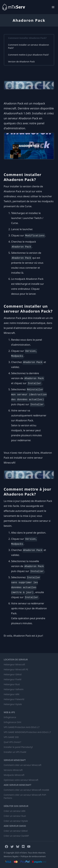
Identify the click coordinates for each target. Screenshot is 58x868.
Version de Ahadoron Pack (21, 62)
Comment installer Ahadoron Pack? (27, 38)
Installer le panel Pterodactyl (18, 747)
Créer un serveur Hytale (16, 821)
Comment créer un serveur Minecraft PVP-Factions (25, 796)
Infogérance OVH (12, 722)
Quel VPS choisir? (12, 742)
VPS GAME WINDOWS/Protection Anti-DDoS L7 (27, 732)
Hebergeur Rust (12, 684)
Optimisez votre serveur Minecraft (21, 780)
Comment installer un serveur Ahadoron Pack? (29, 46)
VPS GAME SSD (11, 737)
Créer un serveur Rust (15, 816)
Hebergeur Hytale (13, 704)
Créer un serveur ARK (15, 811)
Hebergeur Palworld (14, 699)
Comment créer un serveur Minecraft (23, 765)
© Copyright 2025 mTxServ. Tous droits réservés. (25, 853)
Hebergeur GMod (13, 674)
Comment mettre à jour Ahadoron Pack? (28, 55)
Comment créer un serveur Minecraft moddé (26, 790)
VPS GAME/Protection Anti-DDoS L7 (22, 727)
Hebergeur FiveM (13, 679)
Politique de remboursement (33, 856)
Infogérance (10, 717)
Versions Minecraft (13, 770)
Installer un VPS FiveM (15, 752)
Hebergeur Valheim (14, 689)
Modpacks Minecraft (14, 775)
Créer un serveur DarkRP (16, 836)
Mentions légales (11, 856)
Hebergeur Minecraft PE (16, 669)
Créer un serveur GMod (16, 831)
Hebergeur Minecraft (14, 664)
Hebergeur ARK (12, 694)
